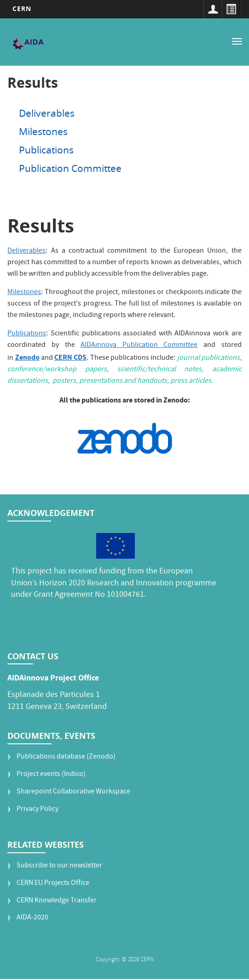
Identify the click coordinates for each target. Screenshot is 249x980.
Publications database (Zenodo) (66, 757)
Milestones (43, 131)
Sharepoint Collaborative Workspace (73, 792)
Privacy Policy (38, 810)
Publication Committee (70, 168)
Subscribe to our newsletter (59, 866)
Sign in (213, 9)
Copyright (108, 960)
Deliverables (47, 113)
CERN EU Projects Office (53, 884)
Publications (46, 150)
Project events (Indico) (51, 775)
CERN (22, 8)
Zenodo (27, 357)
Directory (231, 9)
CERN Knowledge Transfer (57, 901)
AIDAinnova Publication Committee (139, 346)
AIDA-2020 (32, 918)
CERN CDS (70, 357)
